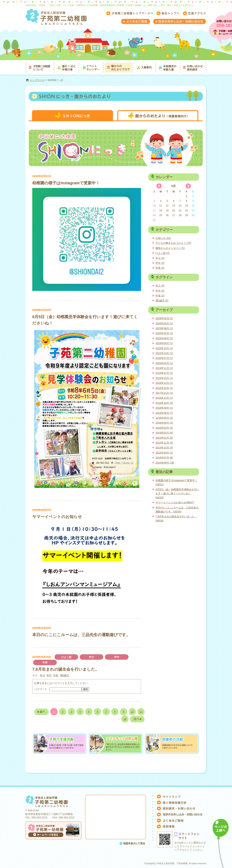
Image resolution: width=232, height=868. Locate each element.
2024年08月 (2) (164, 338)
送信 (85, 689)
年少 (92, 657)
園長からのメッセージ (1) (170, 248)
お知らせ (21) (163, 238)
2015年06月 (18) (165, 463)
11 (141, 712)
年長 (45, 662)
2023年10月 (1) (164, 348)
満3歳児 (65, 675)
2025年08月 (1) (164, 328)
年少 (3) (160, 286)
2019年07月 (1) (164, 373)
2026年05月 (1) (164, 318)
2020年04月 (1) (164, 363)
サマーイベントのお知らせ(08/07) (175, 502)
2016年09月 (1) (164, 408)
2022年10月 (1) (164, 353)
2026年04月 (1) (164, 323)
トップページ (37, 80)
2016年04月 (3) (164, 423)
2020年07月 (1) (164, 358)
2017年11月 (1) (164, 393)
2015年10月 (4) (164, 448)
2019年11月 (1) (164, 368)
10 (132, 712)
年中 (117, 657)
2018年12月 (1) (164, 383)
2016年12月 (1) (164, 398)
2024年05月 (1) (164, 343)
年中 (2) (160, 263)
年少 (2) (160, 258)
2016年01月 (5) (164, 438)
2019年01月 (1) (164, 378)
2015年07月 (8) (164, 458)
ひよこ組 (66, 657)
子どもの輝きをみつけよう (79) (173, 243)
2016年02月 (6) (164, 433)
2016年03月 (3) (164, 428)
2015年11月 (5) (164, 443)
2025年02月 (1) (164, 333)
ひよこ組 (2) (162, 253)
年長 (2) (160, 268)
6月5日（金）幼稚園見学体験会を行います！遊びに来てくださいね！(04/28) (177, 493)
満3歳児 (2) (162, 301)
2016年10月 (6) (164, 403)
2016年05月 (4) (164, 418)
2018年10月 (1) (164, 388)
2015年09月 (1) (164, 453)
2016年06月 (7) (164, 413)
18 (125, 719)
